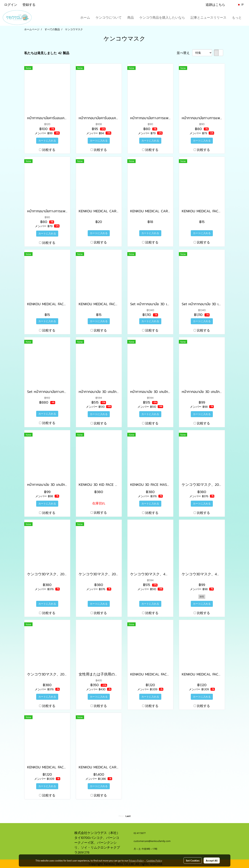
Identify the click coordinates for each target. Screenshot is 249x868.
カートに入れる (47, 141)
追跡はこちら (215, 5)
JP (240, 5)
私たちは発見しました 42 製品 (47, 53)
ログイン (11, 5)
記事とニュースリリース (208, 17)
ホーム (85, 17)
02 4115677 (140, 833)
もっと (237, 17)
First (121, 816)
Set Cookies (193, 860)
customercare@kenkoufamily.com (152, 841)
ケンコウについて (109, 17)
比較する (49, 150)
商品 (131, 17)
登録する (29, 5)
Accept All (212, 860)
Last (128, 816)
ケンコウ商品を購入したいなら (162, 17)
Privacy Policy (136, 860)
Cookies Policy (154, 860)
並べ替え (184, 53)
